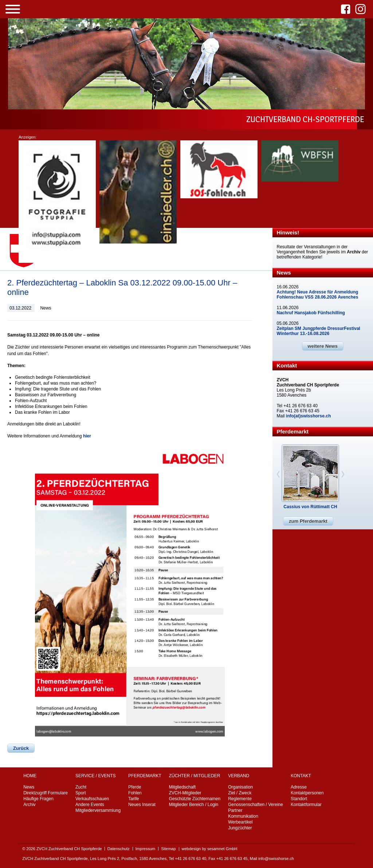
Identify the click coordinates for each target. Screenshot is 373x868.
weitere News (323, 346)
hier (87, 436)
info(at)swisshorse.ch (308, 416)
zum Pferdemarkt (308, 521)
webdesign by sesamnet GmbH (210, 849)
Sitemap (168, 849)
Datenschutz (119, 849)
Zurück (21, 748)
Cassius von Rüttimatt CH (310, 507)
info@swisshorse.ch (276, 859)
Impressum (145, 849)
